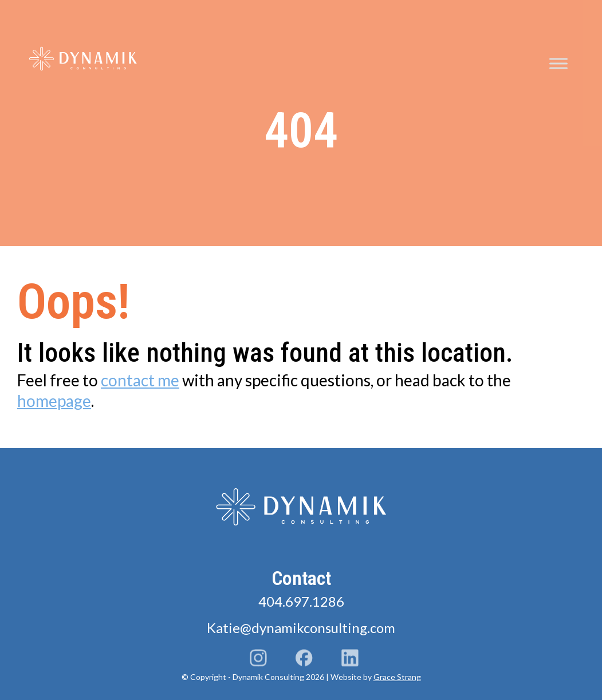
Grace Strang (397, 677)
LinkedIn (350, 659)
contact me (140, 380)
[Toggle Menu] (558, 64)
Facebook (304, 659)
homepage (54, 401)
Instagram (258, 659)
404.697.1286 (301, 601)
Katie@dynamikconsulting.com (301, 628)
